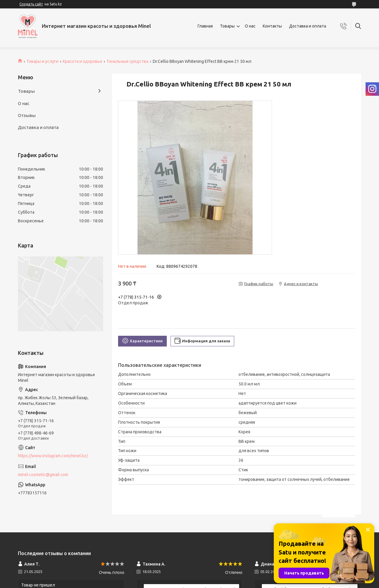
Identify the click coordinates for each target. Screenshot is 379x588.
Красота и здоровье (82, 61)
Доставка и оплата (308, 26)
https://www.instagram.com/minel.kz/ (53, 456)
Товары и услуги (42, 61)
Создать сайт (31, 4)
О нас (250, 26)
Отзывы (27, 115)
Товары (227, 26)
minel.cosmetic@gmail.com (43, 475)
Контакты (272, 26)
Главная (205, 26)
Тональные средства (127, 61)
